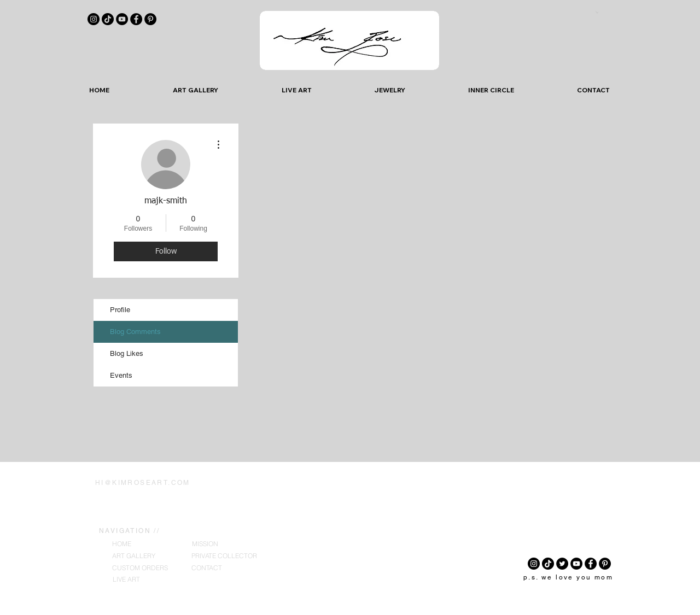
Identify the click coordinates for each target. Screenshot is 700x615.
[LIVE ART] (126, 580)
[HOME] (122, 544)
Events (121, 375)
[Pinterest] (150, 19)
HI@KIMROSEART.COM (143, 483)
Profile (120, 310)
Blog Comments (135, 332)
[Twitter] (562, 564)
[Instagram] (94, 19)
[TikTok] (108, 19)
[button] (597, 12)
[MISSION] (205, 544)
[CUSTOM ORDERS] (140, 568)
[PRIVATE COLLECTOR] (224, 556)
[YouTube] (122, 19)
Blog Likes (127, 353)
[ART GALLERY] (134, 556)
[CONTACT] (207, 568)
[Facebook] (136, 19)
